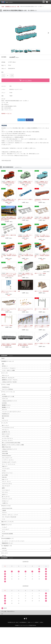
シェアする (30, 120)
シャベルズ (5, 566)
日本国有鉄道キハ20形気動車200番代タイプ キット (42, 200)
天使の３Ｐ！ (5, 475)
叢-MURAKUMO (6, 421)
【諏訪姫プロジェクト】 (7, 538)
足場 (19, 291)
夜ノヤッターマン (6, 507)
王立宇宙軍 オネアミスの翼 (8, 401)
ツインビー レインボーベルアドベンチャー (12, 417)
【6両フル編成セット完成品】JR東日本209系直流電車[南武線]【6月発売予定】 (9, 219)
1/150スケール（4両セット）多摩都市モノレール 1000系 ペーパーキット (25, 327)
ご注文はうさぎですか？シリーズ (10, 405)
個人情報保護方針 (23, 639)
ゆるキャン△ (5, 505)
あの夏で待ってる (7, 439)
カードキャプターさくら (8, 446)
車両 (19, 6)
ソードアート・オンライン (8, 468)
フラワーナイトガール (7, 494)
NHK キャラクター (6, 441)
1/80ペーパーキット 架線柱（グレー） (42, 310)
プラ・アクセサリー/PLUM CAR (10, 529)
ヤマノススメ (5, 503)
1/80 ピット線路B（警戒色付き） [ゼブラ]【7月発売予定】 (25, 218)
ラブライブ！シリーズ (7, 510)
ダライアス (5, 415)
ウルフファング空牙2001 (8, 393)
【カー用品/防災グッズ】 (7, 561)
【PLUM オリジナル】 (6, 517)
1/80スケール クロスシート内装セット (25, 200)
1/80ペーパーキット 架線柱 (7, 326)
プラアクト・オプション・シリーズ (10, 527)
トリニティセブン (6, 478)
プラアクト (5, 525)
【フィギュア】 (5, 429)
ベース (4, 532)
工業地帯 (4, 522)
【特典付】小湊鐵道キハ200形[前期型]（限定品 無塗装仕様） (9, 345)
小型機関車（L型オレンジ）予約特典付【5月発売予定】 (8, 182)
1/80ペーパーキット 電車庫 (40, 273)
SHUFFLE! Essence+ (7, 464)
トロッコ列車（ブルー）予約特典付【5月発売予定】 (25, 236)
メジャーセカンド (6, 501)
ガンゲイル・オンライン (8, 448)
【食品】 (3, 359)
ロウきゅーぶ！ (6, 512)
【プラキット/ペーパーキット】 (8, 396)
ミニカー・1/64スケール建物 (9, 372)
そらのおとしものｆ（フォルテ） (10, 471)
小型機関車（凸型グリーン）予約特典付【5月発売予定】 (25, 182)
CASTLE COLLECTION (7, 520)
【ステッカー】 (5, 569)
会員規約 (36, 639)
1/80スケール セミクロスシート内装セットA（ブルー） (9, 292)
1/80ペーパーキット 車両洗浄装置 (42, 291)
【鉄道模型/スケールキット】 (11, 6)
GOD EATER (5, 459)
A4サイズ (4, 572)
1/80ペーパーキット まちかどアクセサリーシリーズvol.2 (25, 310)
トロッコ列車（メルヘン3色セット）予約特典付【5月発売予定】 (42, 256)
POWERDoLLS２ (6, 390)
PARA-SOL (5, 487)
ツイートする (21, 120)
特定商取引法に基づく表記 (13, 639)
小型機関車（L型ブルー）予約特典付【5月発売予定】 (41, 182)
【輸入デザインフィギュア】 (8, 535)
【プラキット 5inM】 (6, 388)
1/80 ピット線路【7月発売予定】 (9, 236)
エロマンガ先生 (6, 443)
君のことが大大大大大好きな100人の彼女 (12, 450)
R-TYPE (4, 399)
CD (3, 550)
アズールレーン (6, 436)
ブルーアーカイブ (6, 496)
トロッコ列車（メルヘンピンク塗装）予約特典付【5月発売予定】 (9, 256)
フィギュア (5, 541)
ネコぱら (4, 480)
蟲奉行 (4, 498)
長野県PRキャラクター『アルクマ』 (11, 382)
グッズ (4, 546)
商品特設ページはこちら (7, 114)
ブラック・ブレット (7, 491)
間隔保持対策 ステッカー (8, 558)
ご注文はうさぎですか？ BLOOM (10, 385)
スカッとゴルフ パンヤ (7, 466)
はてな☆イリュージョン (8, 482)
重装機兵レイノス (6, 412)
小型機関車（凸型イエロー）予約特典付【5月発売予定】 (9, 200)
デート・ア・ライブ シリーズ (9, 473)
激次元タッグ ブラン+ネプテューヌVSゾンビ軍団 (14, 452)
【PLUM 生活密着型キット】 (8, 553)
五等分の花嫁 (5, 462)
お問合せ (42, 639)
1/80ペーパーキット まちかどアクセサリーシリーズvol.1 (9, 310)
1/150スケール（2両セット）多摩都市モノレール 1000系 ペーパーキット (42, 327)
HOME (3, 6)
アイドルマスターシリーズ (8, 434)
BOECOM (4, 564)
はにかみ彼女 (5, 485)
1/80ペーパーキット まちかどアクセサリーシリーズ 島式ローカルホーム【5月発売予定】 (9, 275)
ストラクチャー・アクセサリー (9, 370)
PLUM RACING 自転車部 (8, 548)
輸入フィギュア (6, 432)
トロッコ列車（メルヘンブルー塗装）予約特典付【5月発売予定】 (42, 236)
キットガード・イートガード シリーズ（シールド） (14, 556)
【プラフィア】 (5, 375)
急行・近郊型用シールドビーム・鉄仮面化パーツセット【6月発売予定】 (25, 275)
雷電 (3, 424)
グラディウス (5, 403)
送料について (31, 639)
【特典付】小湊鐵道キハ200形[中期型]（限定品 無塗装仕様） (25, 345)
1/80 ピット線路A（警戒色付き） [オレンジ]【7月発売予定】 (42, 218)
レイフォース (5, 426)
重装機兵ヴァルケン (7, 410)
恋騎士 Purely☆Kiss (7, 455)
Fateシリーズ (5, 489)
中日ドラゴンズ (6, 378)
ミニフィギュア (6, 543)
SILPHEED (5, 408)
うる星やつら (5, 514)
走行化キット (5, 367)
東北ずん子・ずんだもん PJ (8, 380)
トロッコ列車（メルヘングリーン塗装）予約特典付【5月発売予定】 (25, 256)
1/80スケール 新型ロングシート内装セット (42, 344)
